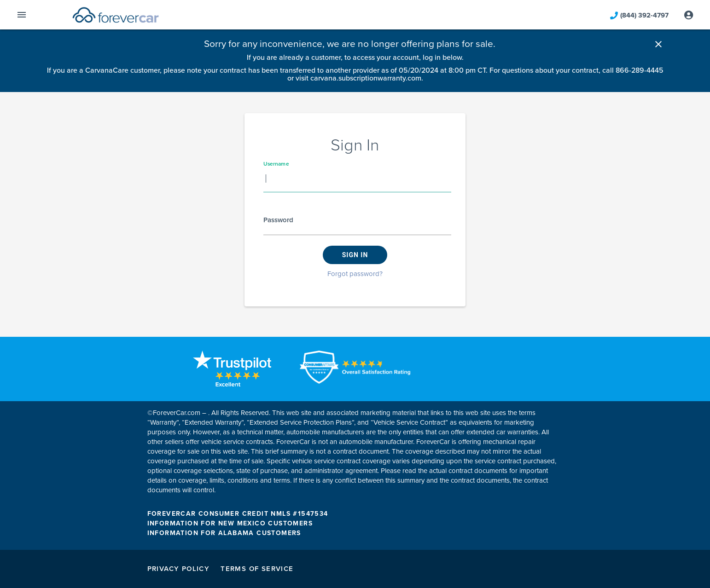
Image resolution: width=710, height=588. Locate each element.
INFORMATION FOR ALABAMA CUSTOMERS (224, 533)
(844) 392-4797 (639, 19)
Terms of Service (257, 569)
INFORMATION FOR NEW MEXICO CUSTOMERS (230, 523)
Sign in (355, 255)
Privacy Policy (179, 569)
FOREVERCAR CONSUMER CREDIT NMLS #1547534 (238, 514)
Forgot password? (355, 274)
